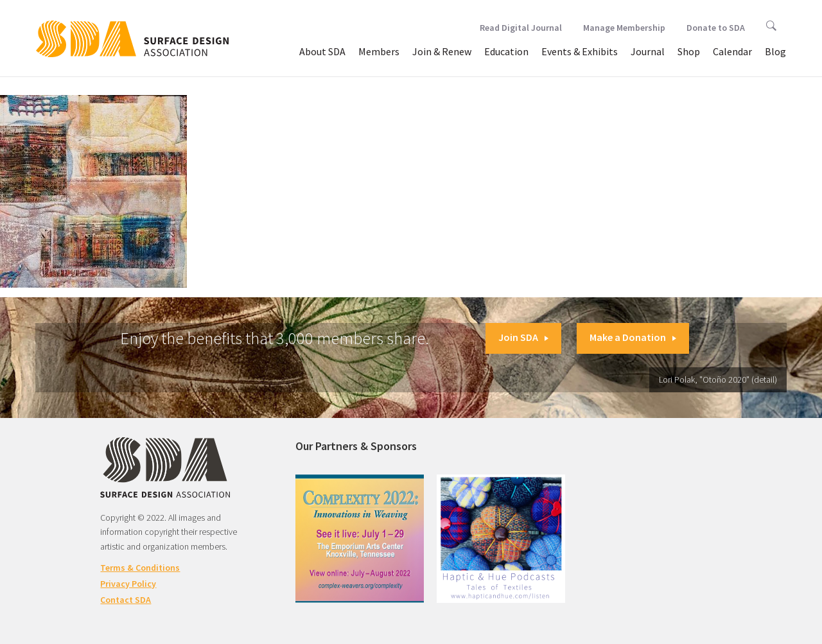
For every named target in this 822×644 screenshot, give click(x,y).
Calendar (732, 51)
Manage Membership (624, 28)
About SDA (322, 51)
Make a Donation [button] (633, 337)
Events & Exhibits (580, 51)
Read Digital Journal (521, 28)
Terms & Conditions (140, 568)
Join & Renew (442, 51)
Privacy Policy (128, 584)
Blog (775, 51)
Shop (689, 51)
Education (506, 51)
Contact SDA (126, 600)
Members (379, 51)
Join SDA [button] (523, 337)
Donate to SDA (716, 28)
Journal (648, 51)
